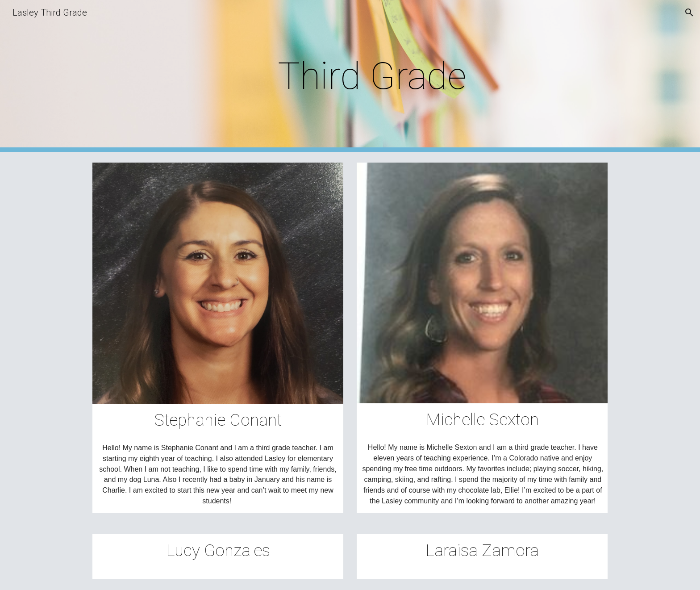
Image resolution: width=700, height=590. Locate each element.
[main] (372, 76)
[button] (689, 13)
